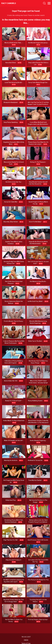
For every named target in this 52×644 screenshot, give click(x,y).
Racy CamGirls (9, 3)
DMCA (26, 640)
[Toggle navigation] (49, 3)
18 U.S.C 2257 (26, 637)
